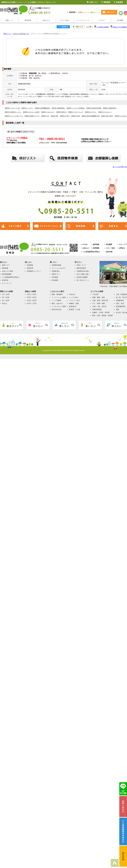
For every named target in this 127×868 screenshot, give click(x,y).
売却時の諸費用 (82, 277)
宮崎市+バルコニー (48, 112)
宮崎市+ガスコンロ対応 (31, 112)
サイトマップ (7, 283)
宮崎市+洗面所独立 (58, 108)
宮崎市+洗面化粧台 (110, 108)
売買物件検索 (56, 265)
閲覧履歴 (106, 2)
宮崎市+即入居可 (107, 116)
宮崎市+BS (54, 116)
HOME (85, 244)
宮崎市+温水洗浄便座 (94, 108)
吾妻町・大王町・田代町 (101, 313)
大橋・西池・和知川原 (100, 300)
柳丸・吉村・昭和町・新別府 (103, 316)
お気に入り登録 (7, 271)
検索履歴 (118, 2)
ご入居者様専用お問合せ (91, 252)
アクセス (102, 20)
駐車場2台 (73, 306)
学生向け (72, 294)
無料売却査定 (81, 268)
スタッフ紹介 (65, 20)
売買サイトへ (83, 12)
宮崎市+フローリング (76, 112)
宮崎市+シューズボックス (14, 116)
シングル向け (74, 297)
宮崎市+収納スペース (32, 116)
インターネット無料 (59, 306)
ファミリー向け (75, 300)
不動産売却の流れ (83, 271)
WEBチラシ (56, 274)
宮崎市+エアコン (91, 112)
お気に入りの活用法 (120, 27)
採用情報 (96, 248)
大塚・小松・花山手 (99, 306)
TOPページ (7, 34)
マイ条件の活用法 (103, 27)
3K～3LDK (6, 300)
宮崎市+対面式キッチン (13, 112)
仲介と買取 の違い (83, 274)
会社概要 (109, 244)
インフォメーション (83, 20)
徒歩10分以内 (56, 309)
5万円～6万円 (32, 300)
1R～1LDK (6, 294)
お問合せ (122, 248)
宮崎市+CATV (65, 116)
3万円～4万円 (32, 294)
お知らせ (86, 248)
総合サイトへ (95, 12)
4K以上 (5, 303)
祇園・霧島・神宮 (99, 297)
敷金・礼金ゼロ (57, 303)
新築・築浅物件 (57, 294)
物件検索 (28, 20)
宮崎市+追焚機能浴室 (42, 108)
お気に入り (46, 20)
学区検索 (55, 277)
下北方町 (95, 294)
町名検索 (55, 280)
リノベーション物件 (59, 297)
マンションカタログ (59, 268)
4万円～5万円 (32, 297)
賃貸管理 (72, 12)
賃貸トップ (9, 20)
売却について (81, 265)
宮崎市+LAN (75, 116)
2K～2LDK (6, 297)
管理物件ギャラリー (34, 271)
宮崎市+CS (45, 116)
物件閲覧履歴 (7, 274)
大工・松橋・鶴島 (99, 303)
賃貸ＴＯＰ (6, 265)
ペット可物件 (56, 300)
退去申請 (109, 252)
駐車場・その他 (75, 309)
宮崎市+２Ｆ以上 (121, 116)
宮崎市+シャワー (27, 108)
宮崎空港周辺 (97, 309)
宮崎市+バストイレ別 (12, 108)
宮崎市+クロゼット (105, 112)
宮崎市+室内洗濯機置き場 (90, 116)
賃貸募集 (30, 265)
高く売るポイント (83, 280)
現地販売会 (56, 271)
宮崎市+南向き (61, 112)
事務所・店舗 (74, 303)
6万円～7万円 (32, 303)
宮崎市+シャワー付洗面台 (76, 108)
